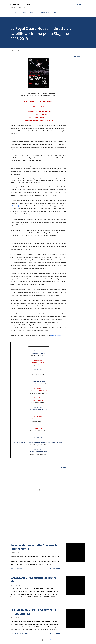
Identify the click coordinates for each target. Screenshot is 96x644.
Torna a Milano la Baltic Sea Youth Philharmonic (34, 547)
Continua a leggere (55, 568)
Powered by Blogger (48, 640)
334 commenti (21, 568)
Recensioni (32, 12)
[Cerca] (79, 4)
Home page (13, 12)
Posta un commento (23, 601)
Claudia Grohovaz (21, 4)
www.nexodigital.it (55, 336)
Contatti (55, 12)
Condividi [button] (77, 56)
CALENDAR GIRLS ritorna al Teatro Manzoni (34, 579)
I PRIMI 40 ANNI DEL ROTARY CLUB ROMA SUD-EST (33, 612)
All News (23, 12)
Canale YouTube (44, 12)
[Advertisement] (36, 520)
